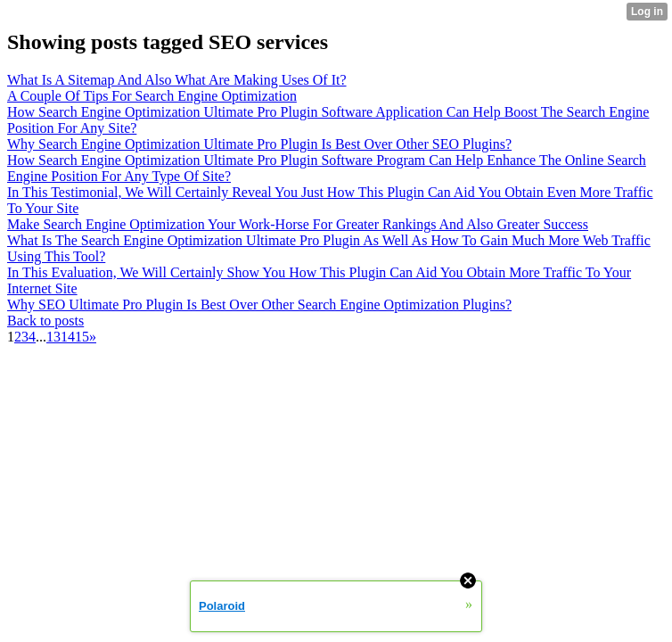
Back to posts (45, 321)
